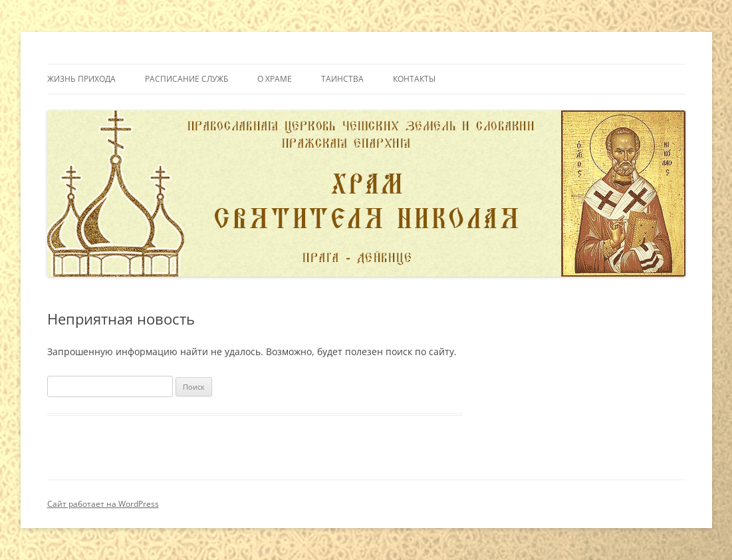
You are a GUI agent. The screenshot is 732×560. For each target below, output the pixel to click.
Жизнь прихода (81, 79)
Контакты (414, 79)
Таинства (342, 79)
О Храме (275, 79)
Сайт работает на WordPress (103, 504)
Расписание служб (186, 79)
